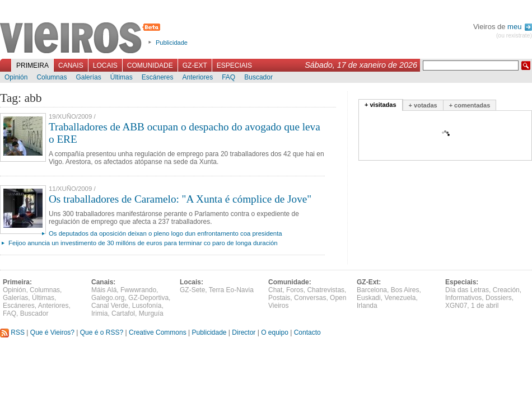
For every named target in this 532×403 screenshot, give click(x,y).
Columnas (52, 77)
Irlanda (367, 306)
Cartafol (123, 313)
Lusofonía (147, 306)
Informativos (463, 298)
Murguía (151, 313)
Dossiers (499, 298)
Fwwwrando (138, 290)
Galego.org (108, 298)
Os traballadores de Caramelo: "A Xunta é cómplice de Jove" (180, 199)
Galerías (88, 77)
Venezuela (400, 298)
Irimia (99, 313)
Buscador (258, 77)
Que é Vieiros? (52, 332)
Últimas (122, 77)
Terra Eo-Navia (231, 290)
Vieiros (82, 39)
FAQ (228, 77)
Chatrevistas (326, 290)
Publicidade (172, 43)
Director (244, 332)
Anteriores (197, 77)
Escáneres (158, 77)
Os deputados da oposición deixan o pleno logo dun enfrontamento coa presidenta (165, 233)
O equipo (275, 332)
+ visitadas (381, 105)
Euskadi (369, 298)
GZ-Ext (195, 65)
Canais (71, 65)
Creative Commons (158, 332)
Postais (279, 298)
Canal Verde (110, 306)
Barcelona (372, 290)
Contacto (307, 332)
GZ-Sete (192, 290)
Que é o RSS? (102, 332)
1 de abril (485, 306)
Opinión (16, 77)
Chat (275, 290)
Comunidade (150, 65)
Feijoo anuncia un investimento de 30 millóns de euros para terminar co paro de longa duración (143, 243)
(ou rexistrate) (514, 36)
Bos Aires (405, 290)
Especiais (234, 65)
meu (520, 27)
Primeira (32, 65)
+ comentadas (470, 105)
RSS (12, 332)
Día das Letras (467, 290)
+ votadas (423, 105)
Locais (105, 65)
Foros (295, 290)
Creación (506, 290)
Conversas (310, 298)
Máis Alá (104, 290)
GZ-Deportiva (148, 298)
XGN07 (456, 306)
